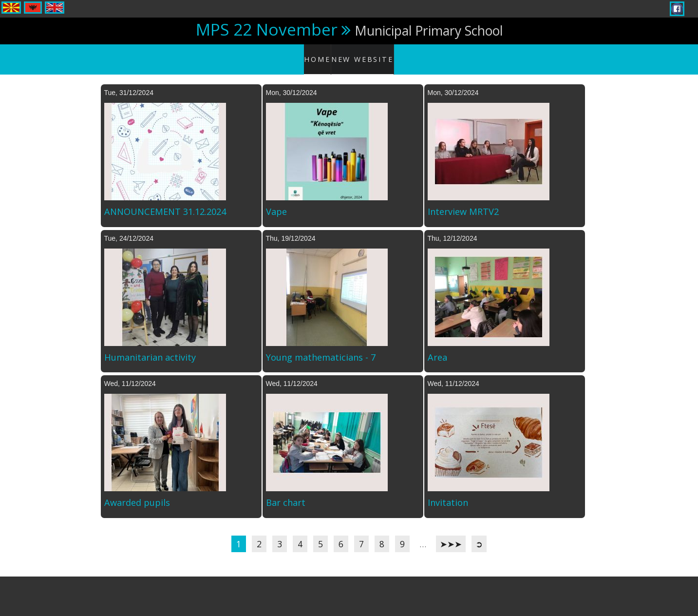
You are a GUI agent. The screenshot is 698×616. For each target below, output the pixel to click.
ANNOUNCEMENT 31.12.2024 (165, 202)
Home (321, 54)
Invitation (448, 493)
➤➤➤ (451, 535)
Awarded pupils (137, 493)
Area (437, 347)
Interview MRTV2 (463, 202)
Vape (276, 202)
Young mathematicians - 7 (321, 347)
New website (365, 54)
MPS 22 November (267, 29)
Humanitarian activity (150, 347)
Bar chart (286, 493)
